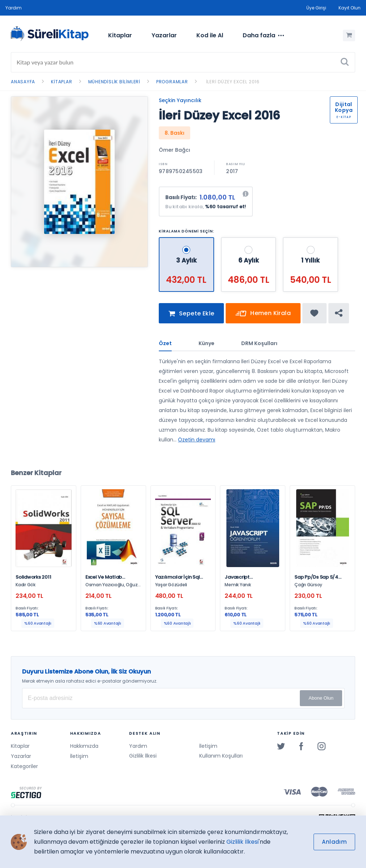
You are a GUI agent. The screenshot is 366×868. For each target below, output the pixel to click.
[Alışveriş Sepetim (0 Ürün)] (349, 35)
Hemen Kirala (263, 317)
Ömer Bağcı (175, 150)
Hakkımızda (84, 746)
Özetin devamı (197, 443)
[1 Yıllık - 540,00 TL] (312, 240)
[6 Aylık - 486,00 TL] (250, 240)
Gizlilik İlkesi (143, 756)
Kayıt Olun (350, 8)
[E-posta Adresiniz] (183, 698)
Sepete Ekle (191, 317)
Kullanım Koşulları (221, 756)
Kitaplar (120, 35)
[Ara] (345, 62)
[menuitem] (120, 35)
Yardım (14, 8)
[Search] (183, 62)
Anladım (334, 842)
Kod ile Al (210, 35)
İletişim (79, 756)
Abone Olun (321, 698)
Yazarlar (164, 35)
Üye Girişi (316, 8)
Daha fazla (263, 35)
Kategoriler (24, 766)
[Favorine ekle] (314, 316)
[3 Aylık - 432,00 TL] (187, 240)
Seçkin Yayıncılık (180, 100)
